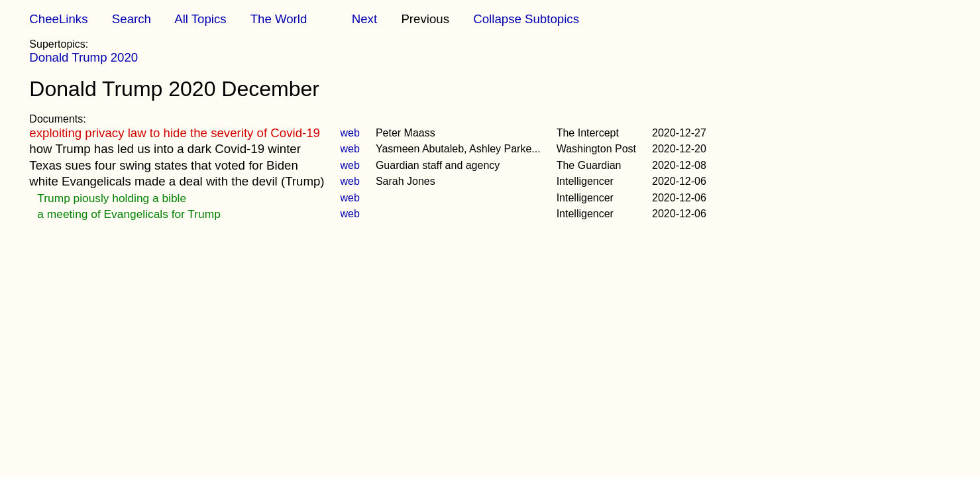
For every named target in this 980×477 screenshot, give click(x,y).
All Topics (200, 19)
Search (132, 19)
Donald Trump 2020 (83, 57)
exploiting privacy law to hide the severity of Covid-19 (175, 133)
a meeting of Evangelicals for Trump (129, 214)
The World (279, 19)
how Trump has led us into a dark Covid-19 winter (165, 149)
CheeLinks (58, 19)
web (350, 133)
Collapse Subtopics (526, 19)
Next (364, 19)
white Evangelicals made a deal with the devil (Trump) (177, 181)
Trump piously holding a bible (112, 198)
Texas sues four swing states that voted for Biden (163, 165)
